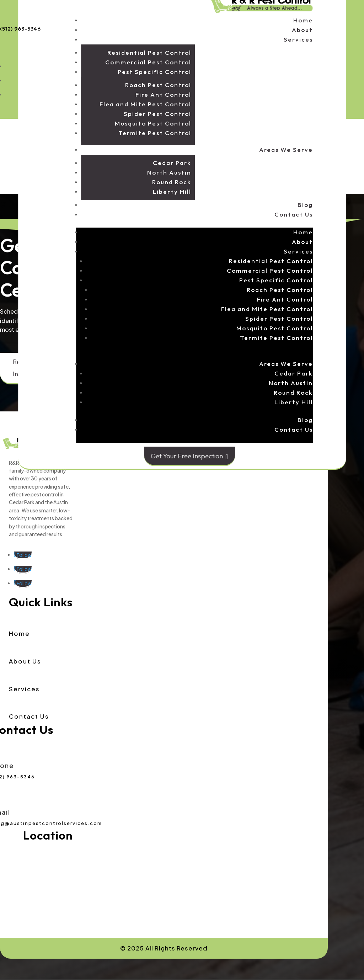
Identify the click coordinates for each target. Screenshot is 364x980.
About (302, 30)
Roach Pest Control (158, 85)
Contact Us (294, 214)
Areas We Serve (286, 150)
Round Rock (172, 182)
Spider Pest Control (157, 114)
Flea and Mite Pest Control (145, 104)
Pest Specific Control (154, 72)
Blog (305, 205)
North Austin (169, 172)
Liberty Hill (172, 191)
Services (298, 39)
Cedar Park (172, 163)
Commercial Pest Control (148, 62)
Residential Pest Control (149, 52)
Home (303, 20)
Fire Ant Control (163, 94)
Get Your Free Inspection (189, 456)
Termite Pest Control (155, 133)
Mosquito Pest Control (153, 123)
